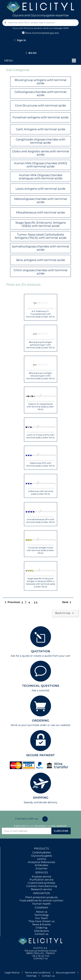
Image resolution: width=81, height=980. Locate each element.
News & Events (42, 924)
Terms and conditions (38, 973)
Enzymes (41, 868)
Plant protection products (42, 897)
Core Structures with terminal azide (40, 105)
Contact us (41, 934)
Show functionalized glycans (40, 33)
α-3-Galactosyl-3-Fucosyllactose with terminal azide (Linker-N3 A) (40, 314)
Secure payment (66, 973)
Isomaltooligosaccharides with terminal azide (40, 248)
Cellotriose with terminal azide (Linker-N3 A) (41, 493)
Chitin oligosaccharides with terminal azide (40, 272)
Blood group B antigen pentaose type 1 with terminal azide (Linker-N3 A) (40, 345)
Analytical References (41, 862)
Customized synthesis (41, 883)
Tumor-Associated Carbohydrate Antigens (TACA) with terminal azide (41, 236)
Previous (11, 602)
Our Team (42, 918)
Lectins (42, 859)
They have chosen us (41, 921)
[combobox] (41, 23)
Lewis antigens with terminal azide (40, 189)
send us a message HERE (56, 28)
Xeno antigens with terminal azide (40, 260)
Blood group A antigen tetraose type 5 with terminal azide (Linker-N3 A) (40, 376)
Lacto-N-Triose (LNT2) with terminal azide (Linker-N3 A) (40, 436)
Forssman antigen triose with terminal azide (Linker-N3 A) (41, 550)
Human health (42, 904)
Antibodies (41, 865)
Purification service (42, 880)
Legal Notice (12, 973)
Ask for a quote (20, 656)
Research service (41, 889)
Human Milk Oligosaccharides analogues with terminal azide (40, 177)
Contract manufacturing (42, 886)
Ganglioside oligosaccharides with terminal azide (40, 141)
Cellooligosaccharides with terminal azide (40, 93)
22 (36, 602)
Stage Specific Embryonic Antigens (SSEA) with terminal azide (41, 224)
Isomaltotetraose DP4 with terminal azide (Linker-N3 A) (40, 521)
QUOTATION (40, 651)
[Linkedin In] (45, 819)
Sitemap (31, 976)
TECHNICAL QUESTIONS (41, 686)
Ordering (41, 928)
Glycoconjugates (42, 856)
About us (42, 912)
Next (67, 602)
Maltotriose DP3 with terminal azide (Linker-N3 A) (40, 464)
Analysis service (42, 876)
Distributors (42, 931)
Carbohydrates (42, 852)
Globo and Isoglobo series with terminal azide (40, 153)
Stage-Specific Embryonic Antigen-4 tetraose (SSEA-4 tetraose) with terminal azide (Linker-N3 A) (40, 583)
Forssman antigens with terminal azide (40, 117)
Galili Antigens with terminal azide (41, 129)
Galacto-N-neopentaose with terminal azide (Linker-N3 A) (41, 407)
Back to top (65, 613)
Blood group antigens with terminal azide (41, 82)
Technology (42, 915)
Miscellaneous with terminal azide (40, 212)
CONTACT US (41, 958)
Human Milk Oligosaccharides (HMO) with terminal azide (41, 165)
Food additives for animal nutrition (41, 900)
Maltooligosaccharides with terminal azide (40, 200)
